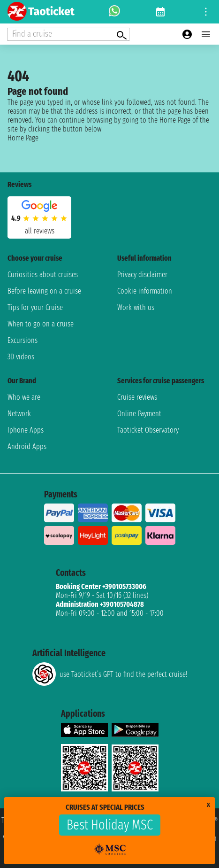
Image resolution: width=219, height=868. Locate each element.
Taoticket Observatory (148, 430)
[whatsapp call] (114, 12)
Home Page (23, 138)
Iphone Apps (26, 430)
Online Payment (139, 414)
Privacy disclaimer (142, 275)
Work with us (136, 307)
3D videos (21, 357)
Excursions (23, 340)
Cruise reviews (137, 397)
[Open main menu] (206, 34)
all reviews (40, 231)
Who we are (24, 397)
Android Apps (27, 446)
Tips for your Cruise (35, 307)
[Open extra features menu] (68, 34)
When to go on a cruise (41, 324)
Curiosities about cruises (43, 275)
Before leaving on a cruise (44, 291)
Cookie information (145, 291)
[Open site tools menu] (206, 12)
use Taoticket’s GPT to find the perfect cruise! (110, 674)
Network (19, 414)
